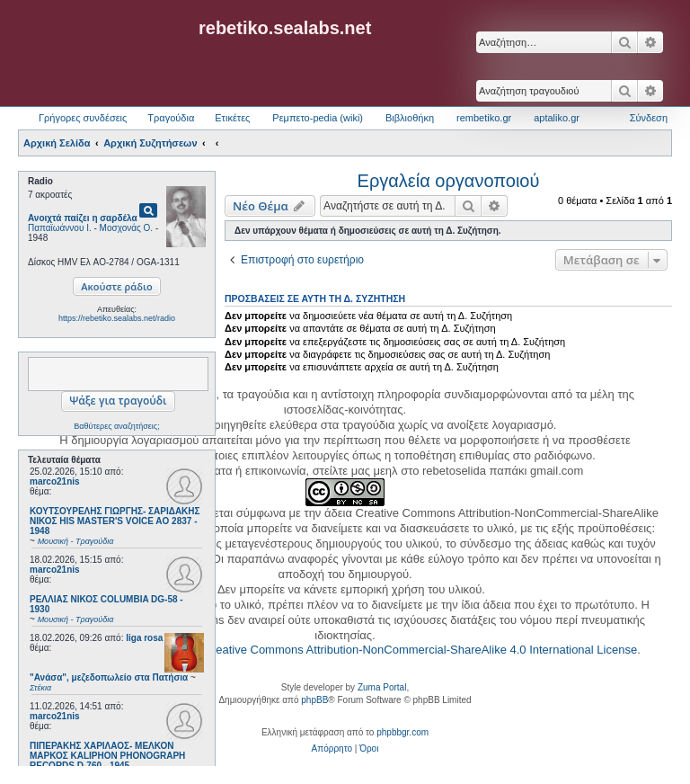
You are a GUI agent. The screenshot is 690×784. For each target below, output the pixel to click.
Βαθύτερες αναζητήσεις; (116, 426)
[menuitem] (332, 749)
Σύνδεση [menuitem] (649, 118)
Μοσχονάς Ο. (127, 228)
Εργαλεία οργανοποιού (449, 181)
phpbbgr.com (402, 732)
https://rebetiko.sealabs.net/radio (117, 318)
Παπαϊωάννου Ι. (60, 228)
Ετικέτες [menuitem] (232, 118)
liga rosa (144, 638)
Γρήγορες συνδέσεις (83, 118)
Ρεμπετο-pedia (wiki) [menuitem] (318, 118)
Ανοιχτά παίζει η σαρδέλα (83, 218)
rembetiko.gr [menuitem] (484, 118)
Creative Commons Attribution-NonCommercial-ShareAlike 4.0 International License (420, 650)
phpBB (314, 700)
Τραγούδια (171, 118)
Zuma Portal (382, 687)
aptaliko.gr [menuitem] (557, 118)
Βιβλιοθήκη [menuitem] (410, 118)
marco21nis (55, 481)
